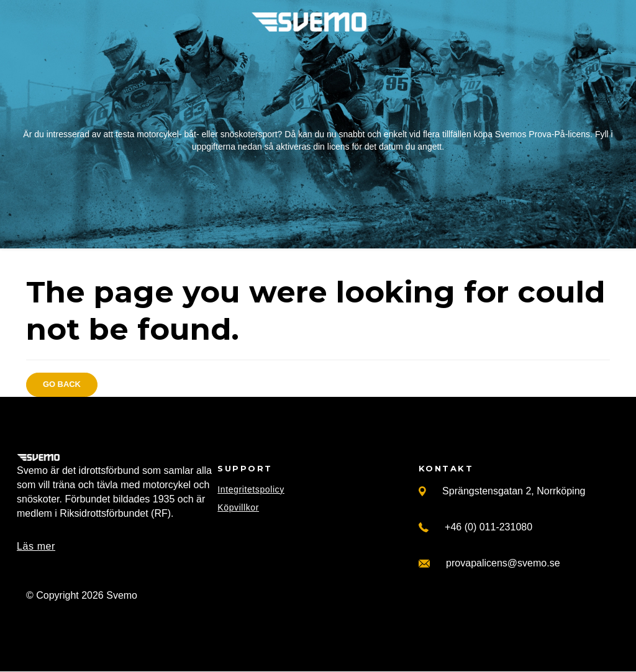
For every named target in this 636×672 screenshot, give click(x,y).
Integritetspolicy (251, 489)
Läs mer (36, 546)
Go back (62, 384)
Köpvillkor (238, 508)
